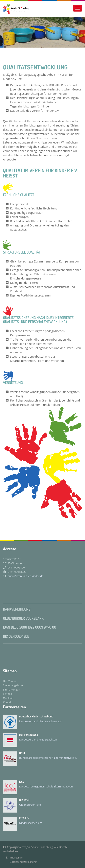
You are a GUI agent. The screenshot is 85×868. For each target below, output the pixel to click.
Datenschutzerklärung (23, 862)
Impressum (17, 857)
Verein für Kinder (29, 847)
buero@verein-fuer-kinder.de (23, 576)
